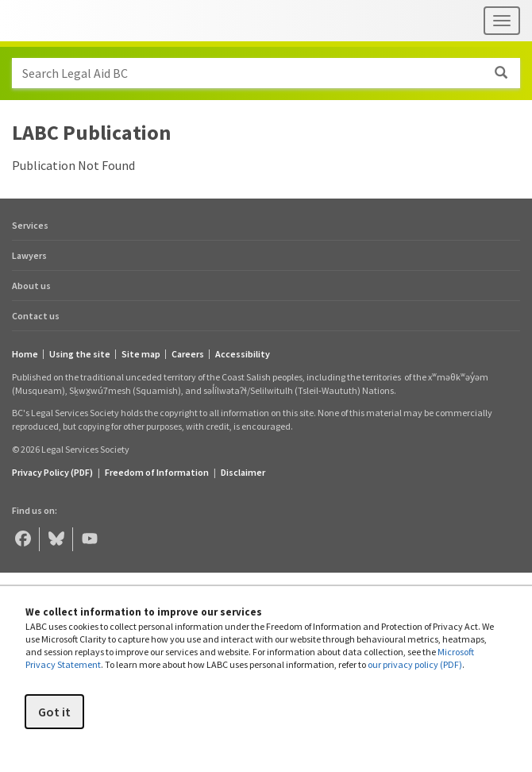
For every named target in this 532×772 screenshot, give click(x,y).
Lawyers (29, 255)
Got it (54, 712)
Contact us (36, 316)
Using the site (80, 354)
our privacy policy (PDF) (415, 664)
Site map (141, 354)
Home (25, 354)
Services (30, 225)
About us (31, 286)
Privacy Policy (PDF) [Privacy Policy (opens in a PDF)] (52, 472)
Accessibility (243, 354)
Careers (188, 354)
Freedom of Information (157, 472)
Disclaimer (243, 472)
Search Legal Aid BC (271, 73)
